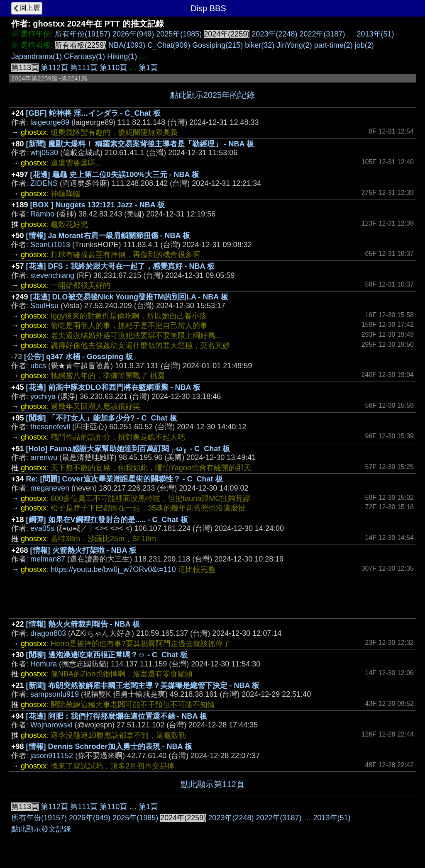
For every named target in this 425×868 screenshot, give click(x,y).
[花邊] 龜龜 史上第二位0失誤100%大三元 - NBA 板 (115, 175)
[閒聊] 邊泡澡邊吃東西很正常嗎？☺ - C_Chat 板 (107, 655)
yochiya (43, 396)
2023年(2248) (274, 34)
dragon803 (48, 633)
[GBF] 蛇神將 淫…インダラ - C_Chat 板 (93, 113)
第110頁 (113, 68)
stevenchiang (52, 275)
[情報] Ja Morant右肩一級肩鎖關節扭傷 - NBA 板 (108, 236)
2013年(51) (376, 34)
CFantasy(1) (84, 56)
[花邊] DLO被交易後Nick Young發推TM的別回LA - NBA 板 (129, 297)
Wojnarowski (51, 725)
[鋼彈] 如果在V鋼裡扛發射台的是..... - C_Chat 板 (107, 520)
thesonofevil (50, 427)
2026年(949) (133, 34)
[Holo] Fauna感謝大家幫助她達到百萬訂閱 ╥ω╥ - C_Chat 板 (128, 449)
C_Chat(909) (169, 45)
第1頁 (148, 68)
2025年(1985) (179, 34)
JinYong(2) (294, 45)
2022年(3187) (322, 34)
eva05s (42, 528)
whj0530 (44, 153)
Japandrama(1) (37, 56)
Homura (44, 664)
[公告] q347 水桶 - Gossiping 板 (78, 357)
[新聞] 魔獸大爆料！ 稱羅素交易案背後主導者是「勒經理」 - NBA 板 (140, 144)
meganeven (50, 488)
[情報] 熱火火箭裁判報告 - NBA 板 (83, 624)
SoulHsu (44, 306)
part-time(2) (333, 45)
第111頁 (84, 68)
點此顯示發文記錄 (41, 829)
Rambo (42, 214)
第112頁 (54, 68)
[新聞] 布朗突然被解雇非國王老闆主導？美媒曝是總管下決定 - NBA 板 (143, 686)
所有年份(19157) (83, 34)
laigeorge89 (50, 122)
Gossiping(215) (217, 45)
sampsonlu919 (55, 694)
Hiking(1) (122, 56)
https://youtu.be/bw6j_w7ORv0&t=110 (113, 569)
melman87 (48, 559)
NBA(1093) (127, 45)
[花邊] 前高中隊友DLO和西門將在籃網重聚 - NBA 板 (113, 387)
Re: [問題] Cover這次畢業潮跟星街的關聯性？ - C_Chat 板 (125, 479)
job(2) (364, 45)
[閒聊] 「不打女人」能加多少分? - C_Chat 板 (102, 418)
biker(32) (260, 45)
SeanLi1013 (50, 245)
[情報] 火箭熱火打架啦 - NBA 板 (83, 550)
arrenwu (44, 457)
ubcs (38, 366)
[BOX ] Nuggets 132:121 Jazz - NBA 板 (98, 205)
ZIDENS (44, 183)
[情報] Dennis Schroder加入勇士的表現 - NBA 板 (109, 746)
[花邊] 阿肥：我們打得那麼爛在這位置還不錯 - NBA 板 (117, 716)
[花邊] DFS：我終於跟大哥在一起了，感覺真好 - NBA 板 (120, 266)
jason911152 (52, 756)
